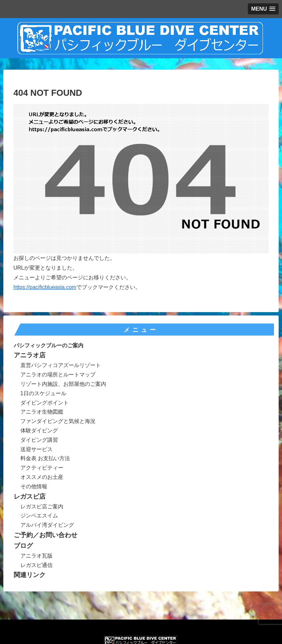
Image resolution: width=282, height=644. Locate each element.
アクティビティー (42, 468)
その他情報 (34, 486)
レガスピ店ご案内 (42, 507)
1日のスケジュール (43, 393)
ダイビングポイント (45, 403)
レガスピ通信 (37, 565)
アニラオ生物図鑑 (42, 412)
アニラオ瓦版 (37, 556)
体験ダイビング (39, 431)
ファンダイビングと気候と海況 (58, 421)
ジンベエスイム (39, 516)
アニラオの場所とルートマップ (58, 375)
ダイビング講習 (39, 440)
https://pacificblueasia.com (45, 287)
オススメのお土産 (42, 477)
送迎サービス (37, 449)
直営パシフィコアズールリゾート (61, 365)
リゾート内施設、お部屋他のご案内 (63, 384)
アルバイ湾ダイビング (47, 525)
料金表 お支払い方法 (45, 458)
